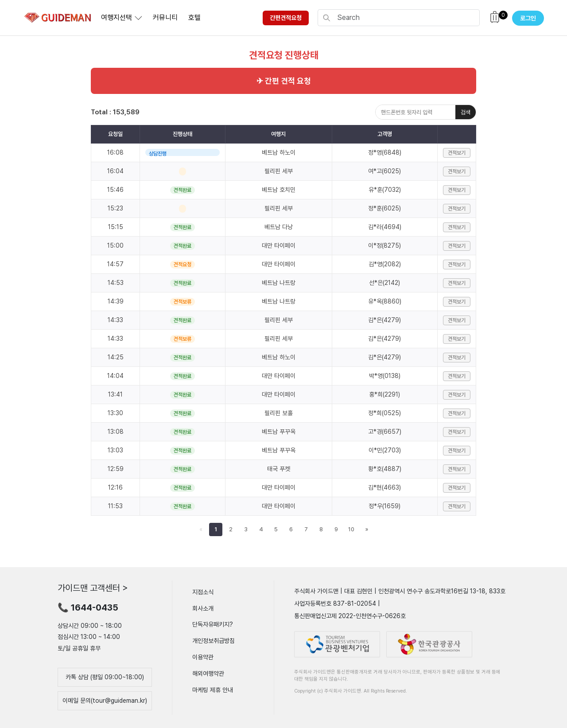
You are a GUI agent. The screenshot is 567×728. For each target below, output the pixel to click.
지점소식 (203, 592)
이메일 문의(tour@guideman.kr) (105, 701)
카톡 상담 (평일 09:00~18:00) (105, 677)
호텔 (194, 18)
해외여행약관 (208, 673)
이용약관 (203, 657)
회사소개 (203, 608)
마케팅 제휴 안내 (213, 689)
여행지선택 (117, 18)
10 (351, 529)
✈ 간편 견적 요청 (284, 81)
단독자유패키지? (213, 624)
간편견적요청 (286, 18)
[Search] (406, 18)
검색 (466, 112)
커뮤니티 (165, 18)
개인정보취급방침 (214, 641)
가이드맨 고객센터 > (93, 588)
